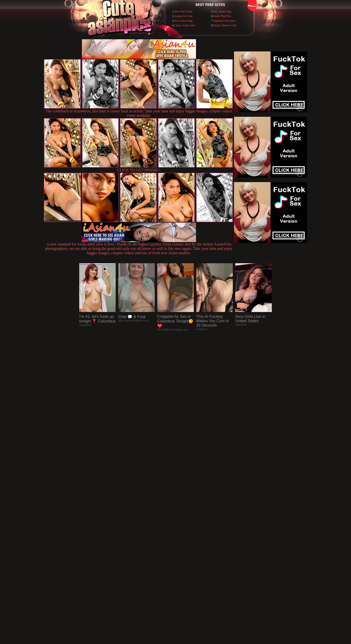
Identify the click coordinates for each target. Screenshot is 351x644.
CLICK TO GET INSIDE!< (139, 170)
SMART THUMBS (184, 544)
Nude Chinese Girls (225, 25)
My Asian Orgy (222, 11)
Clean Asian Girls (185, 25)
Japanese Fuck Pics (225, 21)
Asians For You (183, 16)
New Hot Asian (183, 11)
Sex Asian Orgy (184, 21)
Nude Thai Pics (222, 16)
